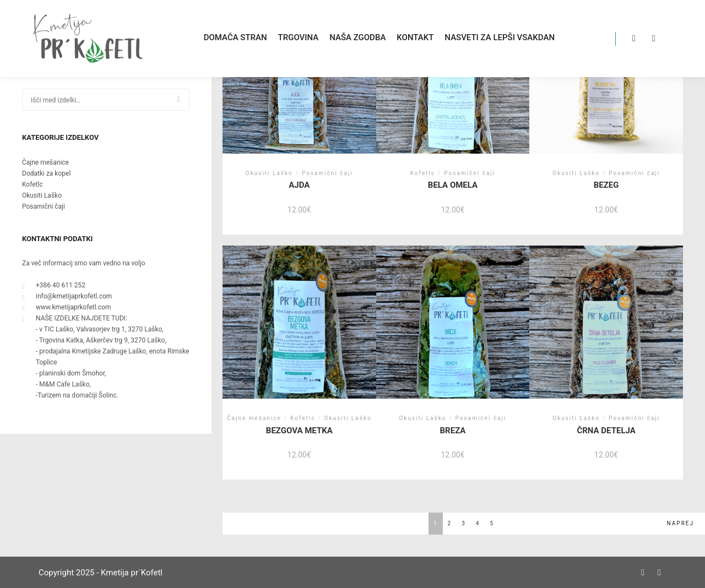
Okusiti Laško (42, 195)
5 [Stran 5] (492, 523)
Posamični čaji (44, 206)
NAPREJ (680, 523)
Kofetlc (32, 184)
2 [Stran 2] (450, 523)
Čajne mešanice (45, 162)
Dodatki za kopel (46, 173)
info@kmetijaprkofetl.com (67, 296)
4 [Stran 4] (478, 523)
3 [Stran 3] (464, 523)
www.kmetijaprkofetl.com (66, 307)
